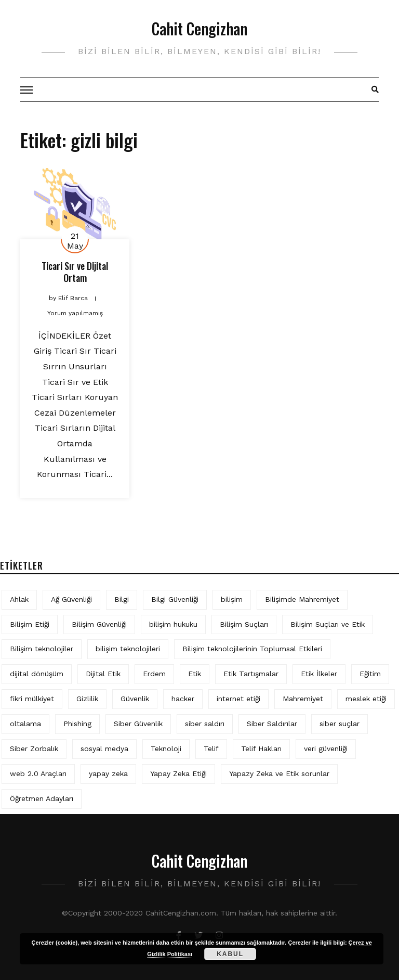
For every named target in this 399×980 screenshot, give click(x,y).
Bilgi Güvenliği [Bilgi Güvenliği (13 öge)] (175, 599)
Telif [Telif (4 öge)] (211, 749)
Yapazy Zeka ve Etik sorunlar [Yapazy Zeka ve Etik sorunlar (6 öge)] (279, 773)
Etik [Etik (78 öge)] (195, 674)
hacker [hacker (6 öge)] (183, 699)
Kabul (230, 954)
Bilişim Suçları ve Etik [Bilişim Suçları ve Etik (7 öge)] (328, 624)
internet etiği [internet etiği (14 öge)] (238, 699)
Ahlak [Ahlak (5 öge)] (19, 599)
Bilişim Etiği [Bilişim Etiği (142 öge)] (30, 624)
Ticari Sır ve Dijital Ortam (75, 272)
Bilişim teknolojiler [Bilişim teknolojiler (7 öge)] (42, 649)
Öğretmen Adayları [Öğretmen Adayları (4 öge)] (42, 798)
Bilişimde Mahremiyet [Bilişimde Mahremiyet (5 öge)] (302, 599)
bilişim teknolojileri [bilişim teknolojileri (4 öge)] (128, 649)
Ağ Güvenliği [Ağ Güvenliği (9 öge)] (71, 599)
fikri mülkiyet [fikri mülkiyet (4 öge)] (32, 699)
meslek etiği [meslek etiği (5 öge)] (366, 699)
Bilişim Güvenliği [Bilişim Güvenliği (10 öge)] (99, 624)
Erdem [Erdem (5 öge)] (154, 674)
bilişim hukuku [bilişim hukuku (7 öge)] (173, 624)
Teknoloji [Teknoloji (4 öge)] (166, 749)
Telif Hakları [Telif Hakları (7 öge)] (261, 749)
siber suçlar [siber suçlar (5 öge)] (340, 724)
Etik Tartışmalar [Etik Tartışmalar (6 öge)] (251, 674)
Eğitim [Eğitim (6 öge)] (370, 674)
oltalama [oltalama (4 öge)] (25, 724)
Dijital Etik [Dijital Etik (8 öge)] (103, 674)
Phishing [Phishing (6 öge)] (77, 724)
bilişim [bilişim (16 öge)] (232, 599)
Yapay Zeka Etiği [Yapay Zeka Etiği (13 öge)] (178, 773)
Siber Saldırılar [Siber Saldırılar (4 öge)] (272, 724)
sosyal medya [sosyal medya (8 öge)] (104, 749)
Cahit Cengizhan (199, 28)
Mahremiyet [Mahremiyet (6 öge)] (303, 699)
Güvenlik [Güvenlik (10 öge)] (135, 699)
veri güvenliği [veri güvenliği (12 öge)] (326, 749)
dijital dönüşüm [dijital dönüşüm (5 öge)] (37, 674)
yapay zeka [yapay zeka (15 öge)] (108, 773)
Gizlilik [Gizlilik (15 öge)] (87, 699)
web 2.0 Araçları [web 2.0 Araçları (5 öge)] (38, 773)
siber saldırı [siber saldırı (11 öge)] (205, 724)
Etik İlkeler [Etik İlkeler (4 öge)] (319, 674)
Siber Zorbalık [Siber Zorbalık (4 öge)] (34, 749)
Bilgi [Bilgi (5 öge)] (122, 599)
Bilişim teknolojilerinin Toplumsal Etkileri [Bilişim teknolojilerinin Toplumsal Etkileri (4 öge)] (252, 649)
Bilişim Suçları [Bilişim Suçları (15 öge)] (244, 624)
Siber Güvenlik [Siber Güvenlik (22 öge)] (138, 724)
